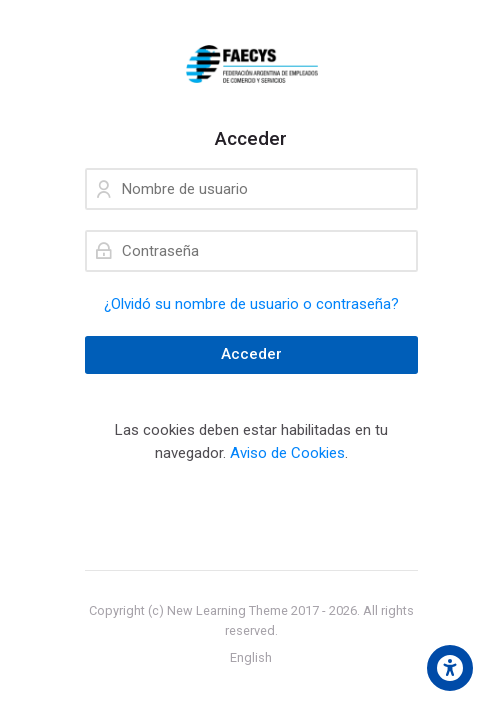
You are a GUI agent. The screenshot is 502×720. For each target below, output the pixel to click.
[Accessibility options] (450, 668)
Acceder (251, 354)
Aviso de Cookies (287, 453)
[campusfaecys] (251, 64)
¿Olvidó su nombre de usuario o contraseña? (251, 304)
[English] (251, 658)
